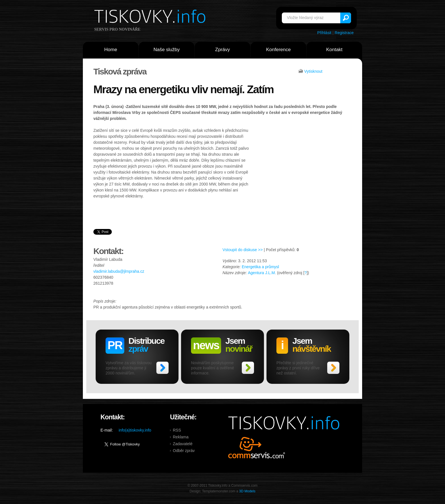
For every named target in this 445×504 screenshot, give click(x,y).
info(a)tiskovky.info (135, 430)
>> (162, 368)
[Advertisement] (301, 170)
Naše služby (167, 50)
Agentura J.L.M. (262, 273)
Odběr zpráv (184, 451)
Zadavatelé (183, 444)
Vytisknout (313, 71)
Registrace (344, 33)
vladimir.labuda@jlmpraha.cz (119, 271)
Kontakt (334, 50)
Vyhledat (346, 18)
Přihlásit (324, 33)
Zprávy (222, 50)
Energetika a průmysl (261, 267)
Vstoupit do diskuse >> (243, 250)
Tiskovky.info (151, 17)
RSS (177, 430)
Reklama (181, 437)
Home (111, 50)
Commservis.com (257, 448)
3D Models (247, 491)
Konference (279, 50)
